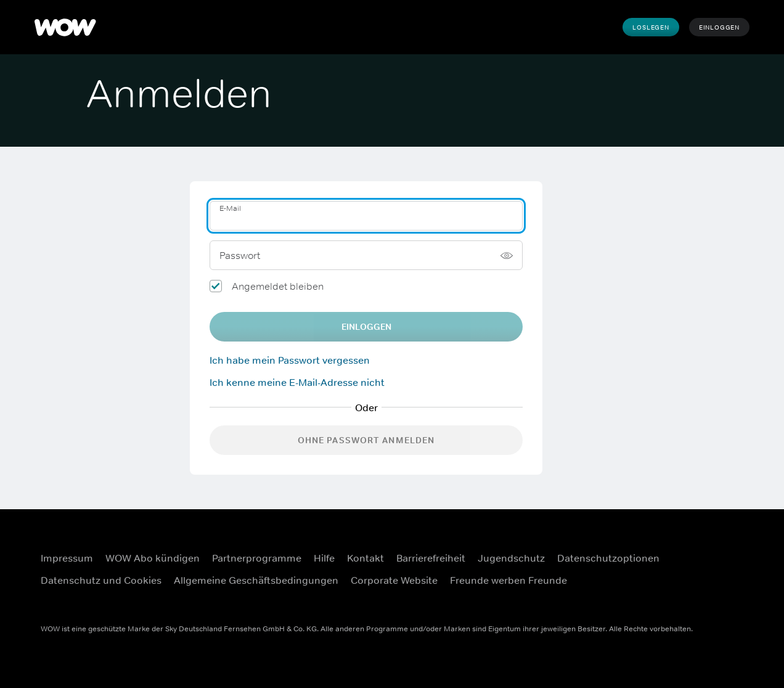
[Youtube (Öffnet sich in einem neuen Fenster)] (695, 585)
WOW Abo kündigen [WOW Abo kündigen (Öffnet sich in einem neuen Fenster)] (153, 558)
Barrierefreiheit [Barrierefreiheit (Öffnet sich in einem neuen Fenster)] (431, 558)
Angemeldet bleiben (278, 286)
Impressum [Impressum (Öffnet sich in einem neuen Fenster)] (67, 558)
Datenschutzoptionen (608, 558)
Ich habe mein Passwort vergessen (290, 360)
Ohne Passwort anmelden (366, 440)
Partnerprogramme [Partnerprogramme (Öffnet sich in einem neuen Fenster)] (257, 558)
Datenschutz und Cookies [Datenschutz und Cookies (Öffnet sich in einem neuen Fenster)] (101, 580)
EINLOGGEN (366, 327)
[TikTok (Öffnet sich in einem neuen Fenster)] (727, 585)
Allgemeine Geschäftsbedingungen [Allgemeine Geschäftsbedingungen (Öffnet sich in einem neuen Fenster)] (256, 580)
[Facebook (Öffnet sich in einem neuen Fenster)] (695, 550)
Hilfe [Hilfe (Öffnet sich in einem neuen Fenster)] (324, 558)
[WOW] (65, 27)
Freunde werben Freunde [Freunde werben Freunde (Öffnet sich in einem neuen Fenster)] (508, 580)
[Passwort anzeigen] (507, 255)
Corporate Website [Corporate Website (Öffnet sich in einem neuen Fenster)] (394, 580)
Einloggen (719, 27)
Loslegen (651, 27)
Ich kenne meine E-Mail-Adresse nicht (297, 382)
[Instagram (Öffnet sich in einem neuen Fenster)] (727, 550)
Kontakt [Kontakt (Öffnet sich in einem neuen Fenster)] (365, 558)
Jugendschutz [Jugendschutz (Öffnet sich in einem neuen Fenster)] (511, 558)
